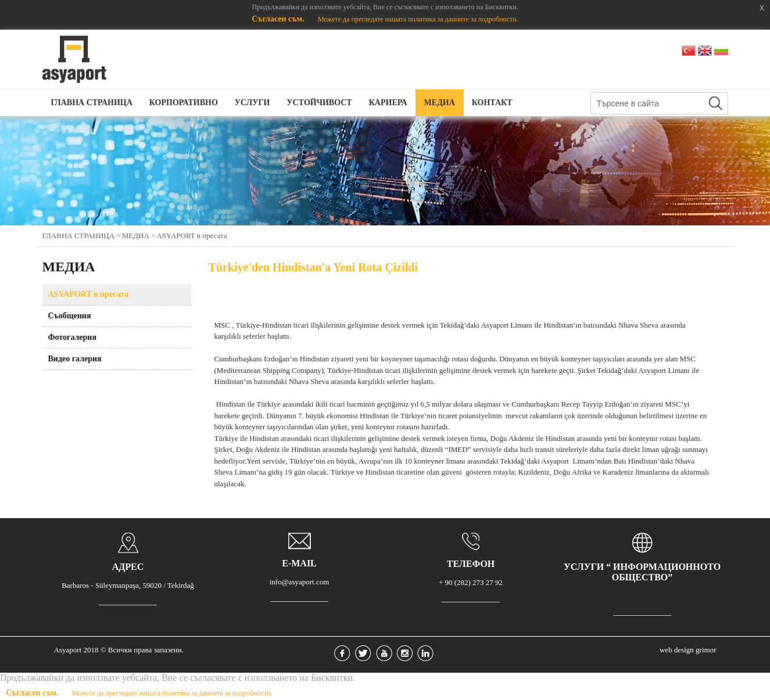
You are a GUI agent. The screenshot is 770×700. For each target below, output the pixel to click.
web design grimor (688, 650)
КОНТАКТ (492, 103)
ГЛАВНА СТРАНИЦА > (82, 236)
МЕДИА (440, 103)
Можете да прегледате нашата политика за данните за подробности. (418, 19)
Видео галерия (75, 359)
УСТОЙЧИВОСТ (319, 103)
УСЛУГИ (253, 103)
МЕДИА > (139, 236)
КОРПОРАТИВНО (184, 103)
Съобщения (70, 316)
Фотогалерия (73, 337)
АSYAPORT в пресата (191, 236)
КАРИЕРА (388, 103)
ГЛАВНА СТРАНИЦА (92, 103)
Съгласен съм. (279, 19)
